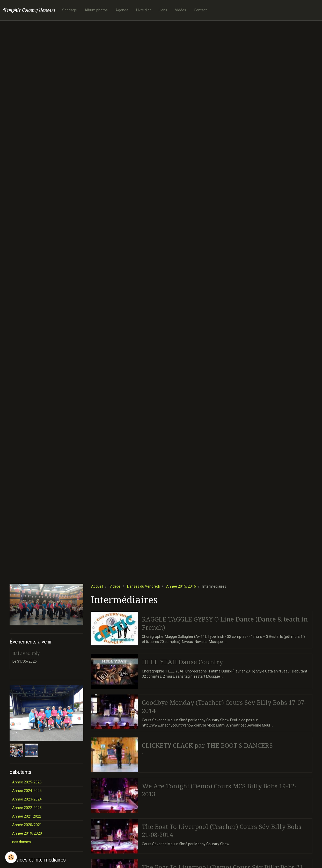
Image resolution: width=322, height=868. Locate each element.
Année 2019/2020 (27, 833)
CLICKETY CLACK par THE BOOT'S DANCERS (207, 745)
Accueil (97, 586)
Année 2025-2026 (27, 782)
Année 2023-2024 (27, 799)
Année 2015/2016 (181, 586)
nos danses (21, 842)
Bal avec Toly (26, 653)
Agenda (122, 10)
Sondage (69, 10)
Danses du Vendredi (143, 586)
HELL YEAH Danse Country (182, 662)
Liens (163, 10)
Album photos (96, 10)
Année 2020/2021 (27, 825)
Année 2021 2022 (27, 816)
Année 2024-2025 (27, 791)
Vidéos (181, 10)
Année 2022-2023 (27, 808)
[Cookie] (11, 857)
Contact (200, 10)
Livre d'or (144, 10)
